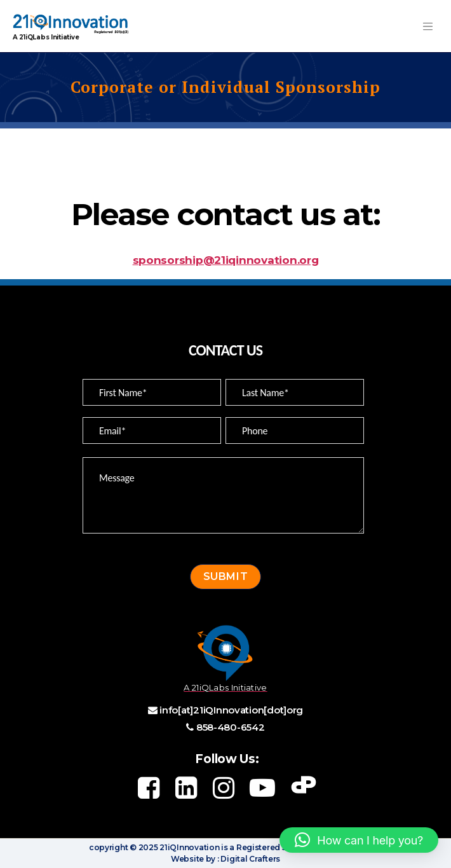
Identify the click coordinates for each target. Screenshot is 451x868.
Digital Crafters (250, 859)
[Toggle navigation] (427, 26)
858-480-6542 (231, 727)
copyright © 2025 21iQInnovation (154, 847)
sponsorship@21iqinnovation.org (226, 260)
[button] (359, 840)
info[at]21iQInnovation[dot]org (231, 710)
